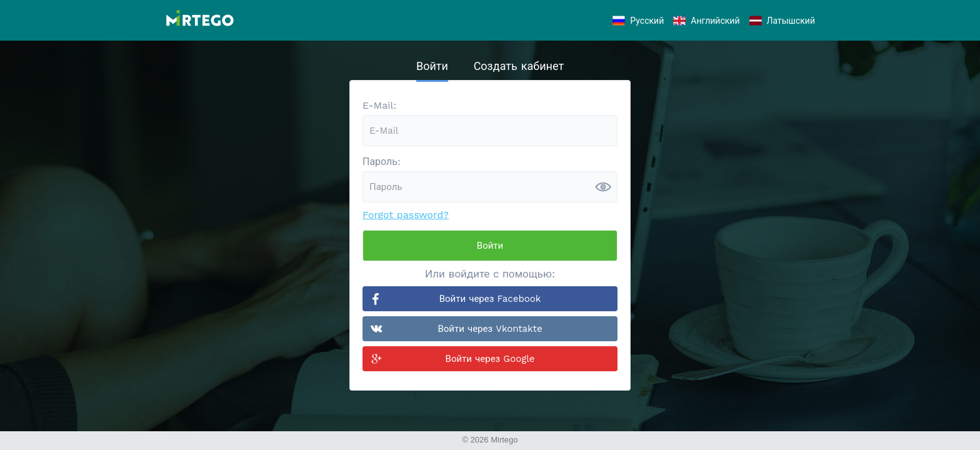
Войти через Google (490, 359)
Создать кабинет (519, 66)
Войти (432, 66)
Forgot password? (406, 215)
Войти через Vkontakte (490, 329)
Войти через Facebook (490, 299)
